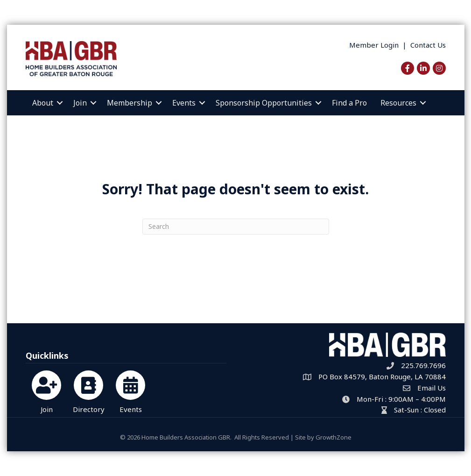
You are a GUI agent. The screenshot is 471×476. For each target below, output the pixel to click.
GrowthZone (334, 437)
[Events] (130, 390)
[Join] (46, 390)
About (43, 103)
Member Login (374, 45)
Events (184, 103)
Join (80, 103)
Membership (130, 103)
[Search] (236, 227)
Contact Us (428, 45)
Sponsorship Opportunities (264, 103)
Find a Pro (349, 103)
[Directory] (88, 390)
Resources (398, 103)
